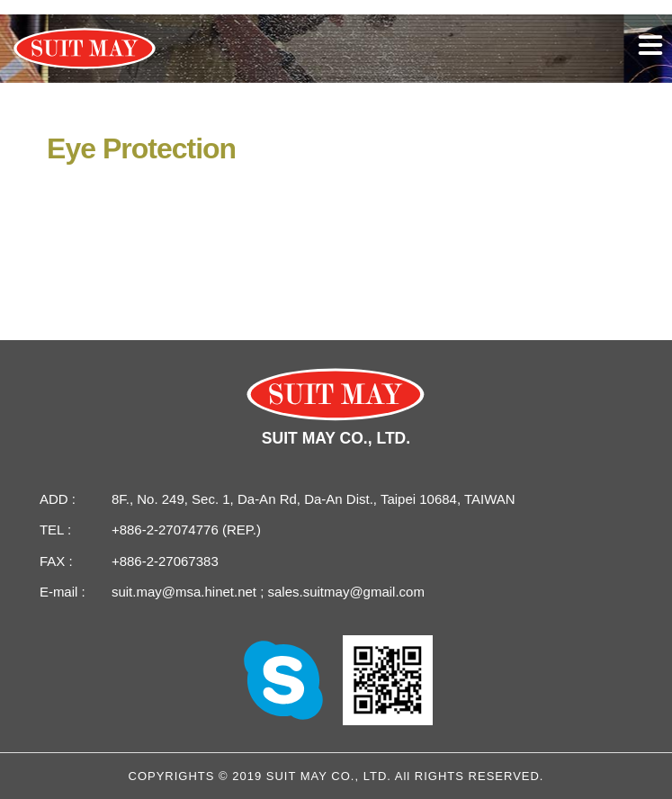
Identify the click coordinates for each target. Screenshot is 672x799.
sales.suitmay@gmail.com (344, 592)
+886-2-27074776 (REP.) (186, 530)
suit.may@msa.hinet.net (186, 592)
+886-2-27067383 (165, 561)
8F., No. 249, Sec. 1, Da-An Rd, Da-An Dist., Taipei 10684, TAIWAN (314, 499)
